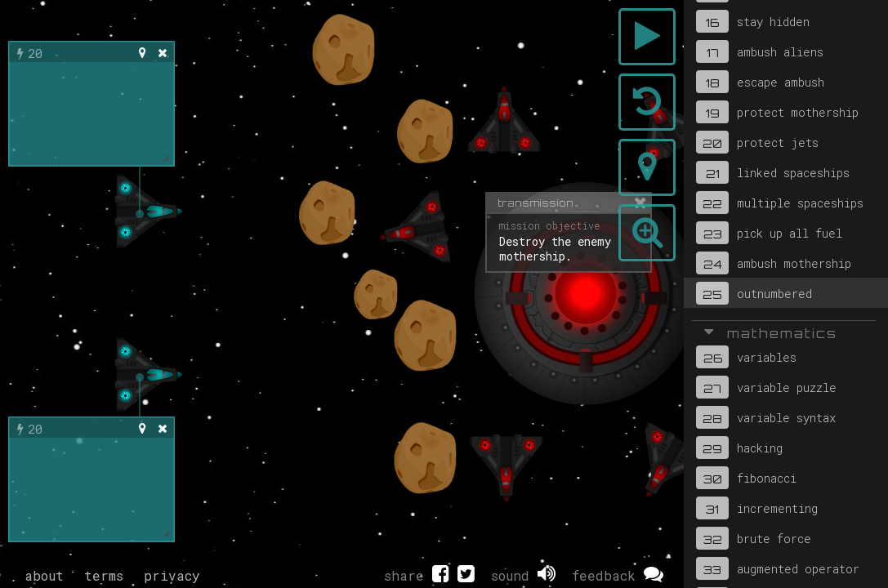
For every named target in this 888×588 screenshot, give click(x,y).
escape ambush (760, 82)
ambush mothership (774, 263)
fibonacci (746, 478)
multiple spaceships (780, 203)
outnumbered (754, 293)
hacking (739, 448)
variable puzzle (766, 387)
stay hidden (753, 21)
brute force (754, 538)
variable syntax (766, 417)
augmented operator (778, 568)
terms (104, 575)
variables (746, 357)
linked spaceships (773, 172)
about (44, 575)
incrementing (757, 508)
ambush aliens (760, 51)
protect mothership (777, 112)
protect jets (757, 142)
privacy (172, 575)
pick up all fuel (769, 233)
